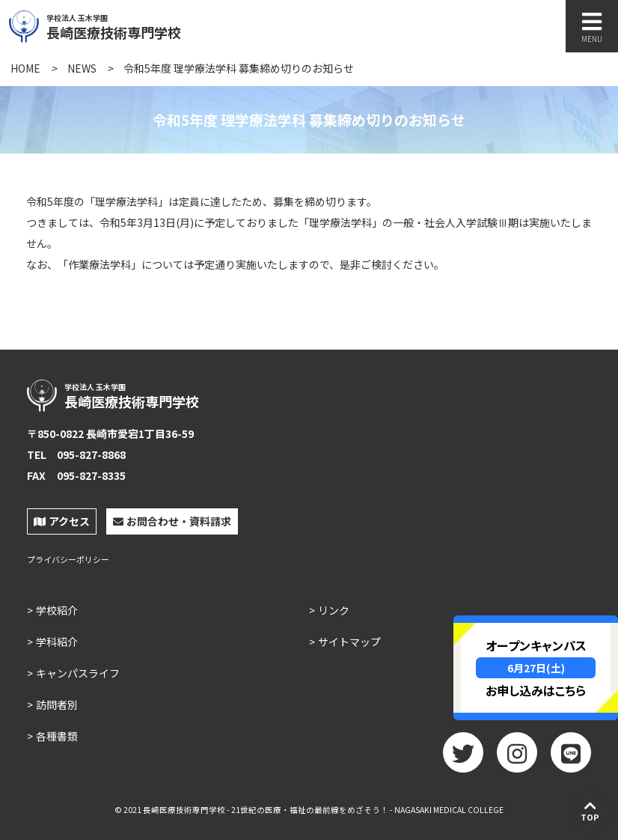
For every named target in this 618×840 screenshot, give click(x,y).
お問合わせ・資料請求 (172, 521)
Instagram (517, 758)
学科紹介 (57, 642)
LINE (571, 758)
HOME (25, 68)
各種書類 (57, 736)
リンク (334, 610)
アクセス (62, 521)
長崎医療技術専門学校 (147, 25)
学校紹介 (57, 610)
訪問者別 (57, 704)
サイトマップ (349, 642)
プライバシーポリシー (68, 560)
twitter (463, 758)
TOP (590, 811)
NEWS (82, 68)
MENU (592, 27)
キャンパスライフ (78, 673)
